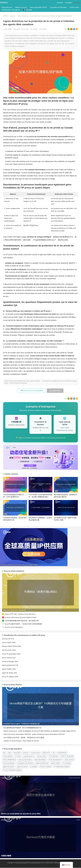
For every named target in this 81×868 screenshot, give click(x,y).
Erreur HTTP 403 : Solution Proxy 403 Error (20, 614)
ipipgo (10, 29)
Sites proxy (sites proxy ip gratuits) (14, 610)
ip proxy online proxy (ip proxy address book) (20, 618)
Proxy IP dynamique (9, 654)
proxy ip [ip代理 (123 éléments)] (26, 753)
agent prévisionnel (9, 665)
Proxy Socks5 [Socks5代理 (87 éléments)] (8, 756)
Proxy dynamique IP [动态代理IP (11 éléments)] (55, 760)
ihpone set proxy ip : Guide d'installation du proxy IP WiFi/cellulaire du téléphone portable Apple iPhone (40, 731)
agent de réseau (8, 673)
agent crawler (7, 669)
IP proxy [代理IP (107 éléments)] (18, 756)
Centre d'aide (74, 7)
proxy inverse (7, 658)
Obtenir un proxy (21, 7)
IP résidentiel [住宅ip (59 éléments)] (53, 756)
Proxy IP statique (8, 677)
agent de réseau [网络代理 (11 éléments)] (9, 767)
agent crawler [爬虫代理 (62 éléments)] (56, 763)
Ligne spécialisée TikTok (38, 7)
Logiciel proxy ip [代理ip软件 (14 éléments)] (29, 756)
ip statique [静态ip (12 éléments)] (34, 767)
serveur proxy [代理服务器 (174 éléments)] (42, 756)
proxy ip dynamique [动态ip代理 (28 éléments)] (25, 760)
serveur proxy (7, 650)
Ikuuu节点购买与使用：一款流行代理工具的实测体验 (23, 624)
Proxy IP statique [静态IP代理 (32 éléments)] (46, 767)
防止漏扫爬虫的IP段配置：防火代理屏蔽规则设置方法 (23, 728)
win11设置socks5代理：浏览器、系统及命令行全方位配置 (24, 738)
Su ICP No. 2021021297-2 (47, 863)
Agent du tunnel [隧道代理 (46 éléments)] (22, 767)
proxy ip (13, 16)
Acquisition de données (58, 7)
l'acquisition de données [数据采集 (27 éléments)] (25, 763)
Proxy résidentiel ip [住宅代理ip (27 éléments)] (9, 760)
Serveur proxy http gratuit (14, 627)
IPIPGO (4, 3)
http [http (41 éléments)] (9, 753)
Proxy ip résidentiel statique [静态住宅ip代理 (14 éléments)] (12, 770)
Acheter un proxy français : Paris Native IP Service (21, 741)
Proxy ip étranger (8, 662)
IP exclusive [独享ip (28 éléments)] (67, 763)
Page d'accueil (7, 7)
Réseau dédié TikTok (9, 646)
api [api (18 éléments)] (4, 753)
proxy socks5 (7, 643)
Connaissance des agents (11, 10)
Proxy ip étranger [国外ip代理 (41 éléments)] (9, 763)
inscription (69, 3)
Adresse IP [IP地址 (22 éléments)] (46, 753)
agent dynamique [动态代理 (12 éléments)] (40, 760)
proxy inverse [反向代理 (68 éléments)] (69, 760)
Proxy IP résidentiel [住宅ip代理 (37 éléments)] (67, 756)
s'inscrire (60, 3)
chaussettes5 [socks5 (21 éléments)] (62, 753)
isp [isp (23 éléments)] (54, 753)
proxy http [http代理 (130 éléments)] (17, 753)
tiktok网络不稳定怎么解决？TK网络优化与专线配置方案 (21, 724)
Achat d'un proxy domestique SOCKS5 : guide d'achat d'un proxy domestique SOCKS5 (34, 734)
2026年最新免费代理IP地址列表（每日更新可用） (22, 621)
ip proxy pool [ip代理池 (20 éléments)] (35, 753)
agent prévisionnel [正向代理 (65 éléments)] (42, 763)
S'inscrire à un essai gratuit (32, 391)
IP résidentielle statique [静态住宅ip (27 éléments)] (62, 767)
